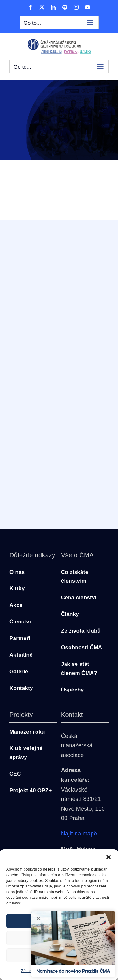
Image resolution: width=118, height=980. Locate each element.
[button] (109, 857)
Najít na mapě (79, 834)
